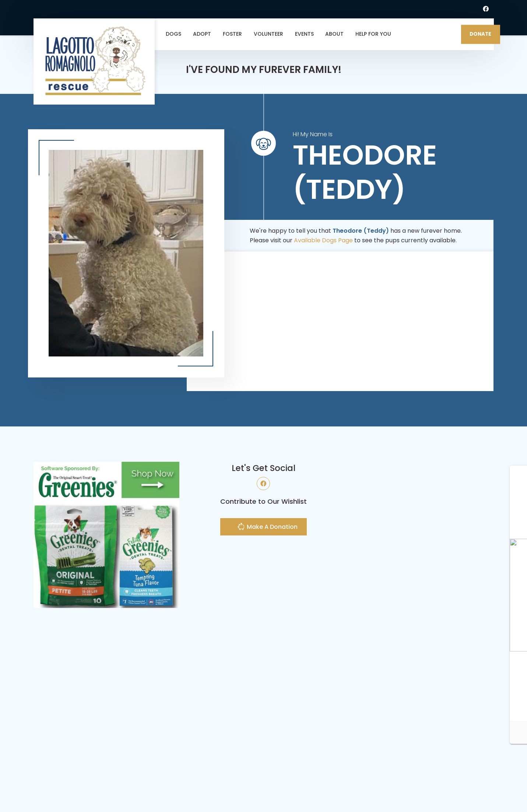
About (334, 34)
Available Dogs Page (323, 240)
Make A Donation (267, 528)
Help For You (373, 34)
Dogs (173, 34)
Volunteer (268, 34)
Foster (232, 34)
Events (304, 34)
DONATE (480, 34)
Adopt (202, 34)
